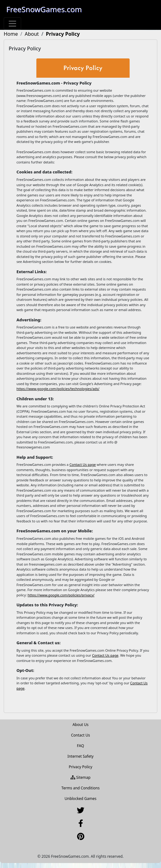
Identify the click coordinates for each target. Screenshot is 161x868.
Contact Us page (83, 464)
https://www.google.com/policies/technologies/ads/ (58, 389)
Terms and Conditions (81, 788)
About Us (80, 725)
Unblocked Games (81, 799)
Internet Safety (80, 756)
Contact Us (80, 735)
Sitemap (80, 777)
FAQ (81, 746)
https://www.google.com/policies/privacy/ (61, 595)
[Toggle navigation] (12, 24)
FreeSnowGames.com (44, 9)
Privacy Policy (80, 767)
